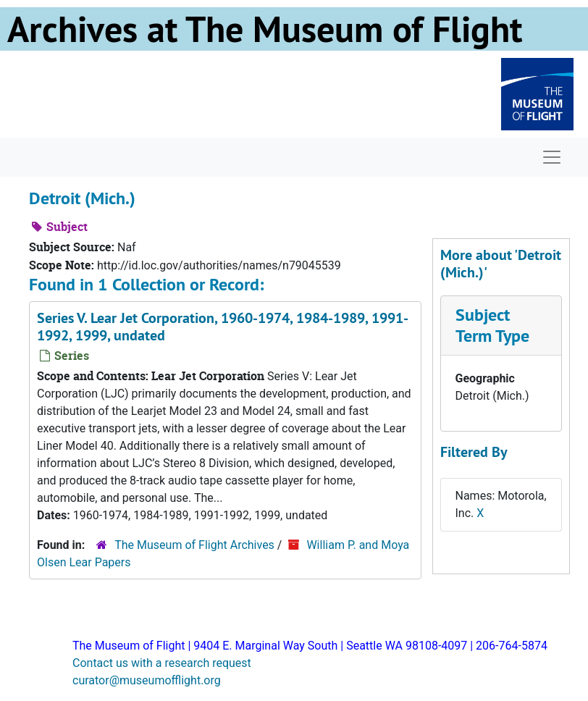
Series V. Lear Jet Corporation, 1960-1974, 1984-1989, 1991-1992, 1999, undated (223, 327)
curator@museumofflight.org (147, 680)
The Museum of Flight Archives (194, 545)
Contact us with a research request (162, 663)
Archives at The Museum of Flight (265, 29)
